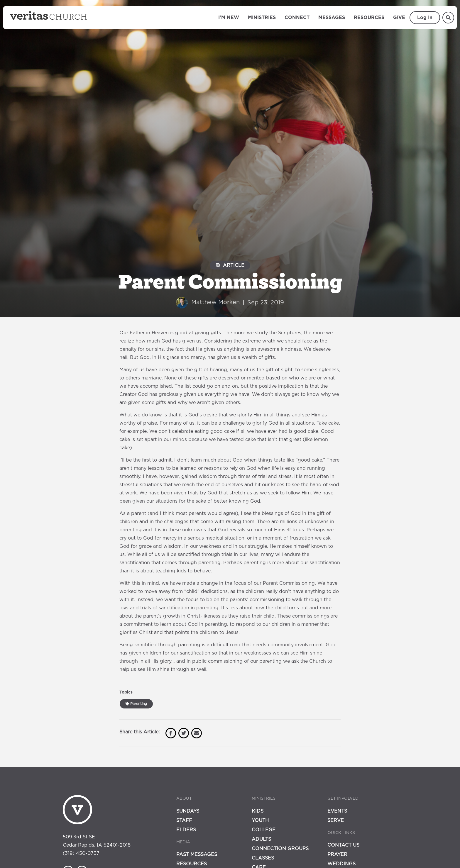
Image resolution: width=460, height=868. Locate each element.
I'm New (229, 18)
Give (399, 18)
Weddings (341, 864)
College (264, 830)
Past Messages (197, 855)
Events (337, 811)
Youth (260, 820)
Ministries (262, 18)
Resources (369, 18)
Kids (258, 811)
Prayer (337, 855)
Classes (263, 858)
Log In (425, 18)
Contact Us (343, 845)
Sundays (188, 811)
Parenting (136, 704)
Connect (297, 18)
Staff (184, 820)
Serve (336, 820)
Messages (332, 18)
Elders (186, 830)
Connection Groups (280, 849)
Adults (261, 839)
